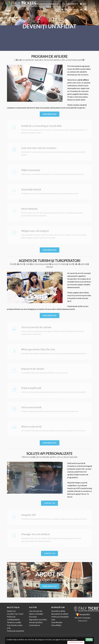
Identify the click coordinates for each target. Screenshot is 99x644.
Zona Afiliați (56, 625)
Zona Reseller (57, 622)
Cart (83, 10)
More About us (49, 586)
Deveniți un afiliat (58, 611)
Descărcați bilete (36, 622)
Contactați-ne (35, 625)
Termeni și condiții (14, 622)
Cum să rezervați (36, 611)
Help (83, 4)
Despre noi (11, 611)
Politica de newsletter (16, 631)
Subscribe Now (50, 114)
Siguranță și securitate (38, 620)
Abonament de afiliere (60, 614)
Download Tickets (70, 10)
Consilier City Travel (15, 614)
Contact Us (49, 503)
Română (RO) (73, 4)
